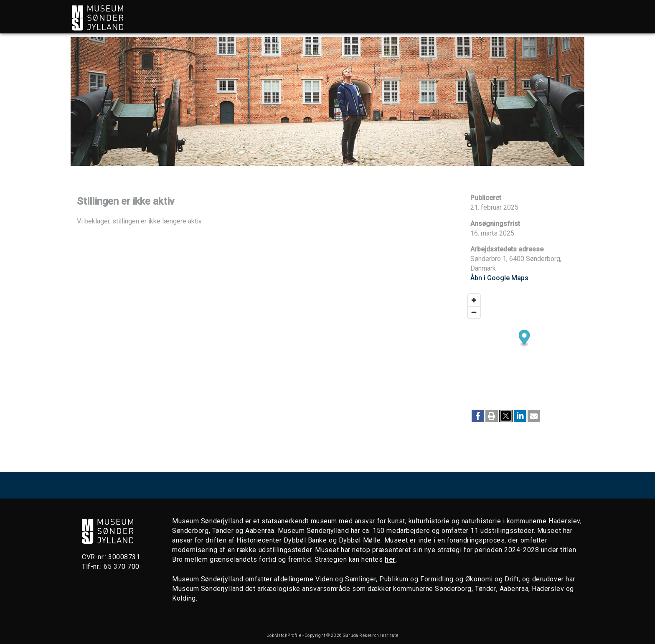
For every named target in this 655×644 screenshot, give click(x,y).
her (390, 559)
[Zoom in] (474, 300)
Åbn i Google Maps (499, 278)
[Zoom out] (474, 312)
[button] (478, 416)
